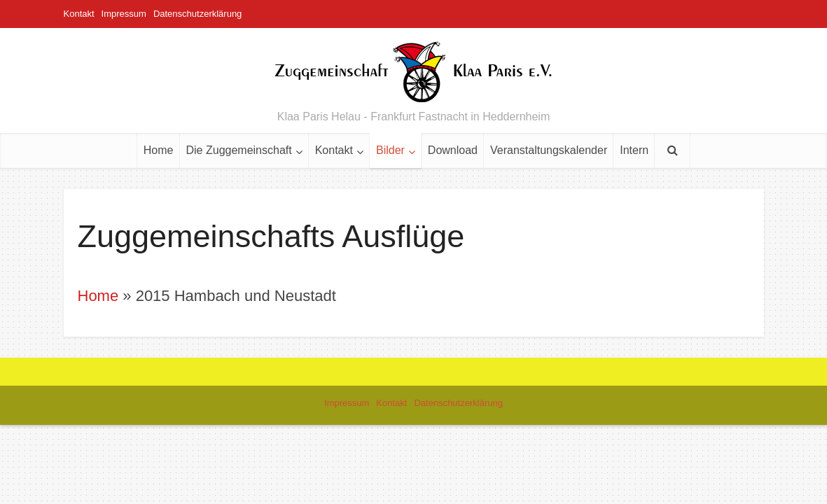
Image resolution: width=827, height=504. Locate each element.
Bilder (390, 150)
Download (453, 150)
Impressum (124, 14)
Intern (634, 150)
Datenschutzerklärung (197, 14)
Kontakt (79, 14)
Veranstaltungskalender (549, 150)
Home (159, 150)
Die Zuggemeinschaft (239, 150)
